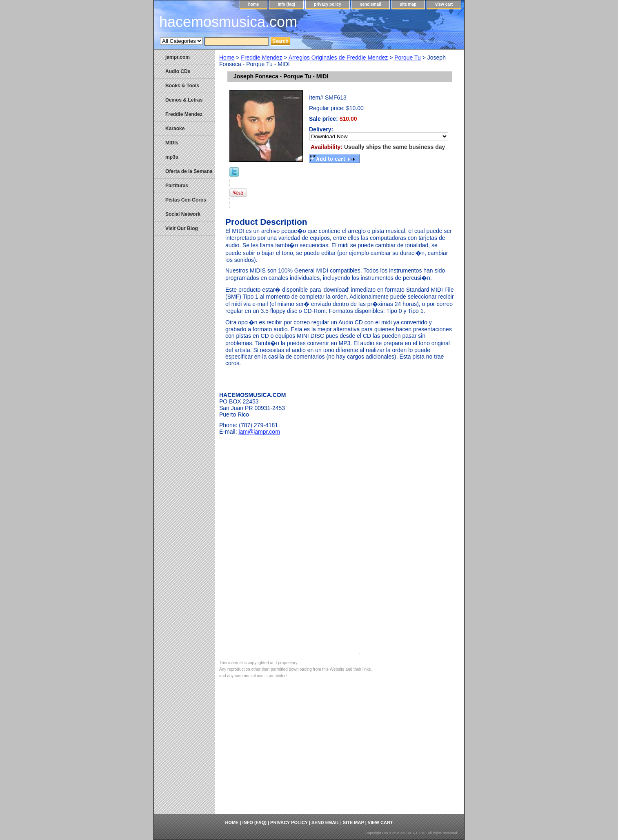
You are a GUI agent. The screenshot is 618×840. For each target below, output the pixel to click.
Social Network (183, 214)
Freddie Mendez (261, 58)
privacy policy (328, 4)
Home (227, 58)
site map (408, 4)
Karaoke (175, 129)
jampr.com (178, 57)
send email (371, 4)
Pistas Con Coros (186, 200)
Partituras (177, 186)
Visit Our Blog (182, 228)
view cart (444, 4)
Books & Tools (182, 86)
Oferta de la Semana (189, 171)
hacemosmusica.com (228, 22)
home (254, 4)
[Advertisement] (340, 753)
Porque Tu (408, 58)
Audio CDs (178, 71)
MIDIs (172, 143)
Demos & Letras (184, 100)
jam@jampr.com (259, 432)
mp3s (172, 157)
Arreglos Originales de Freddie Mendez (338, 58)
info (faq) (286, 4)
